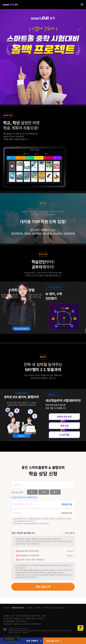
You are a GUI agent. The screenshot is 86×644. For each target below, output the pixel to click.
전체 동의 (70, 533)
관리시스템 (43, 254)
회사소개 (6, 608)
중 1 (32, 492)
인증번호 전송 (67, 504)
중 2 (44, 492)
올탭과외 (43, 357)
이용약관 (29, 608)
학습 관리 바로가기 (21, 329)
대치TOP (43, 203)
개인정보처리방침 (18, 608)
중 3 (55, 492)
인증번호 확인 (67, 513)
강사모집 (46, 608)
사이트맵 (38, 608)
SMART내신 (8, 115)
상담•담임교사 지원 (58, 608)
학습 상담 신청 (43, 587)
